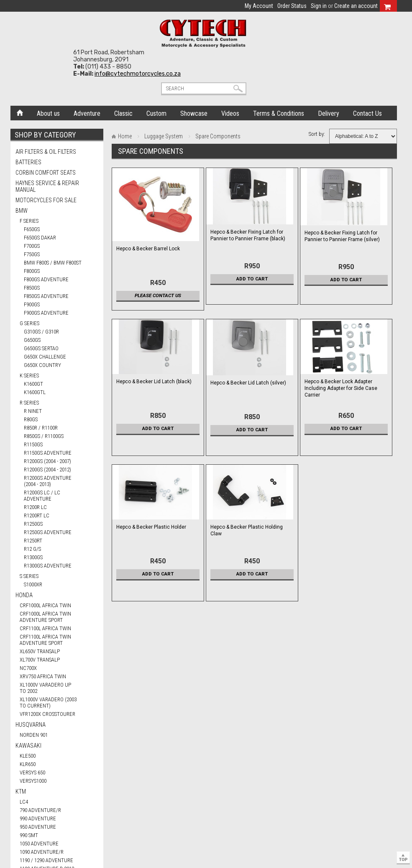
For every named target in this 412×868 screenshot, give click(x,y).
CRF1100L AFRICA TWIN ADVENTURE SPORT (45, 640)
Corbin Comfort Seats (46, 173)
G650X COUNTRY (42, 365)
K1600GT (33, 384)
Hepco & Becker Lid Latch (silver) (248, 383)
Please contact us (158, 295)
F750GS (32, 254)
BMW (22, 211)
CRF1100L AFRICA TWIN (45, 628)
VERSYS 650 (32, 773)
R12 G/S (32, 549)
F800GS (32, 271)
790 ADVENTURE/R (40, 810)
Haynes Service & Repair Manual (47, 186)
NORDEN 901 (34, 735)
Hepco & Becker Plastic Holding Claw (247, 530)
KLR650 (28, 764)
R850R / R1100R (41, 428)
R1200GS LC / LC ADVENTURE (42, 496)
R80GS (31, 419)
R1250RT (33, 541)
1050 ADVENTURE (39, 844)
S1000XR (33, 584)
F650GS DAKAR (40, 238)
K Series (29, 375)
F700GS (32, 246)
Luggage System (164, 136)
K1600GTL (35, 392)
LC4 (24, 802)
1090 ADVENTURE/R (42, 852)
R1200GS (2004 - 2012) (47, 470)
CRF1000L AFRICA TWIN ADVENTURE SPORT (45, 617)
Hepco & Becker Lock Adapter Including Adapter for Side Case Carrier (341, 388)
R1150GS (33, 444)
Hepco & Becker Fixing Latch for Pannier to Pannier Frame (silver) (342, 236)
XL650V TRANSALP (40, 651)
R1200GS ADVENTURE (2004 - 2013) (48, 481)
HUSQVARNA (31, 725)
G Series (29, 323)
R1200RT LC (37, 515)
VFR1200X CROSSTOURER (47, 714)
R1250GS (33, 524)
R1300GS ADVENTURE (48, 566)
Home (20, 112)
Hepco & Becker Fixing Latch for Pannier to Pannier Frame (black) (248, 235)
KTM (21, 792)
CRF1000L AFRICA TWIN (45, 605)
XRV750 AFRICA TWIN (43, 676)
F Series (29, 221)
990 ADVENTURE (38, 818)
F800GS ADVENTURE (46, 279)
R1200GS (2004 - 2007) (47, 461)
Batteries (28, 162)
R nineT (33, 411)
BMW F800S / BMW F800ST (53, 263)
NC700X (28, 668)
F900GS (32, 304)
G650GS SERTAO (41, 348)
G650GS (32, 340)
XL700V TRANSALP (40, 660)
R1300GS (33, 557)
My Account (259, 6)
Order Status (292, 6)
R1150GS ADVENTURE (48, 453)
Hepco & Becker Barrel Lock (148, 249)
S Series (29, 576)
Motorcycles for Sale (46, 200)
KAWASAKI (28, 746)
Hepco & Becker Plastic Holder (151, 527)
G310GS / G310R (41, 332)
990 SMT (29, 835)
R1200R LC (35, 507)
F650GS (32, 229)
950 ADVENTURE (38, 827)
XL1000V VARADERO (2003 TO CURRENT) (48, 703)
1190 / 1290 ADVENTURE (46, 860)
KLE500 (28, 756)
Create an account (356, 6)
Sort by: (317, 134)
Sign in (319, 6)
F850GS (32, 288)
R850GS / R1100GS (44, 436)
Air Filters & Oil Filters (46, 152)
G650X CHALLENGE (45, 357)
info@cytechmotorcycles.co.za (138, 74)
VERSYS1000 (33, 781)
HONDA (24, 595)
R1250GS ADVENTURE (48, 532)
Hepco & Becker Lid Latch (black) (154, 382)
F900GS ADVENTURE (46, 313)
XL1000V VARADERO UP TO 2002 (45, 688)
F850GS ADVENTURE (46, 296)
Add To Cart (252, 279)
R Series (29, 403)
